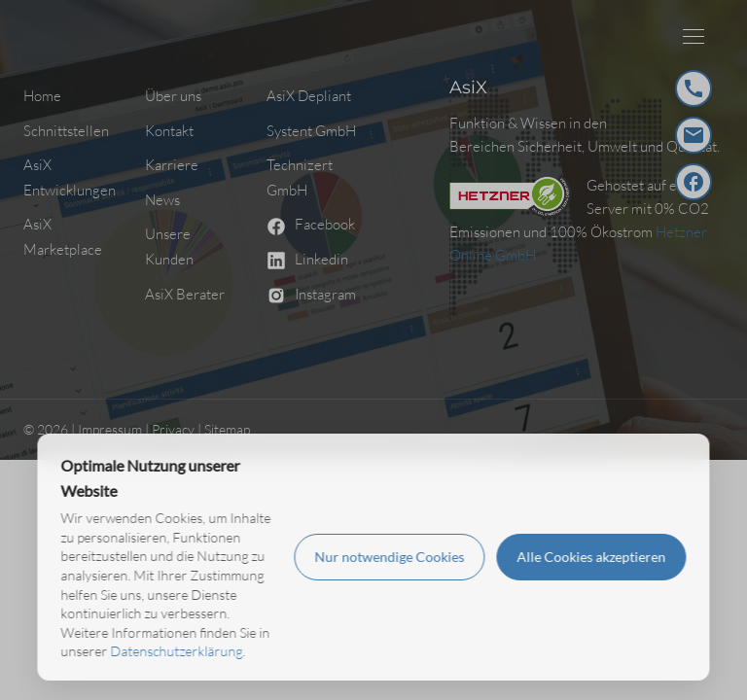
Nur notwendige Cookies (390, 557)
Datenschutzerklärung (176, 651)
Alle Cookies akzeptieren (592, 557)
